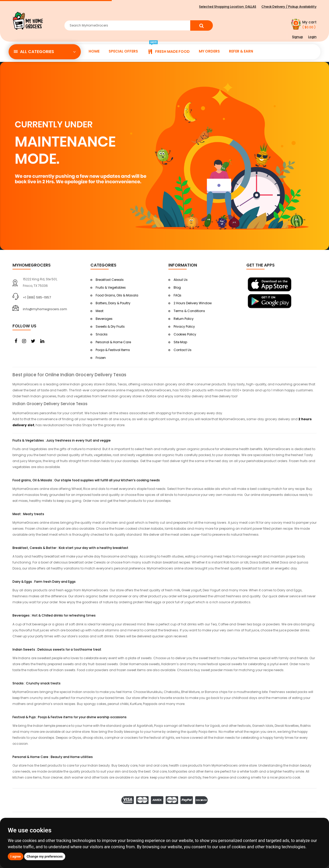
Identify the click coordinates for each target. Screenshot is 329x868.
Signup (298, 37)
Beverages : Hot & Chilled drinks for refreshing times (54, 615)
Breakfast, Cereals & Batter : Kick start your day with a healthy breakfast (70, 548)
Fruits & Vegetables (111, 287)
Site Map (180, 342)
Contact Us (183, 350)
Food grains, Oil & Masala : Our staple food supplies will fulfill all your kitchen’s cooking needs (86, 480)
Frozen (101, 358)
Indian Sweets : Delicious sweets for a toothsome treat (57, 649)
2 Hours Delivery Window (193, 303)
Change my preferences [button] (45, 856)
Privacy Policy (184, 326)
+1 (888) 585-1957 (37, 297)
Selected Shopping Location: (228, 7)
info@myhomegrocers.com (45, 309)
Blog (177, 287)
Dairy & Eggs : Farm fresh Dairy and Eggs (44, 582)
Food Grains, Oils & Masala (117, 295)
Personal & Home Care (113, 342)
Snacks (102, 334)
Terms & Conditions (189, 311)
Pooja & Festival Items (113, 350)
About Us (181, 280)
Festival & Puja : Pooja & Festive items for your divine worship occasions (70, 717)
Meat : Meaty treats (28, 514)
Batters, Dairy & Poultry (113, 303)
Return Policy (184, 319)
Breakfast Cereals (110, 280)
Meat (100, 311)
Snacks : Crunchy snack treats (37, 683)
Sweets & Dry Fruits (110, 326)
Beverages (104, 319)
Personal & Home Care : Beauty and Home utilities (53, 757)
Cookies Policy (185, 334)
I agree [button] (16, 856)
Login (312, 37)
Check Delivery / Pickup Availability (289, 7)
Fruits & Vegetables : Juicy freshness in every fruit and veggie (62, 440)
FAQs (177, 295)
